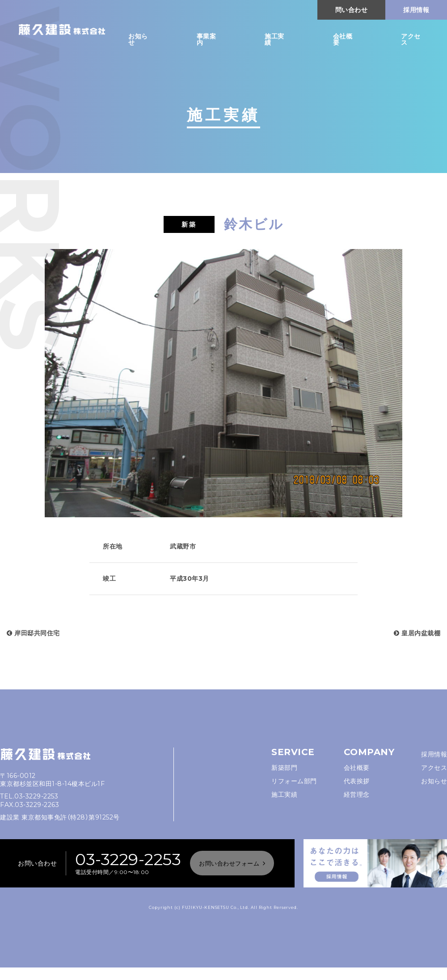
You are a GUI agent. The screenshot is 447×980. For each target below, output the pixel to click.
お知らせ (138, 39)
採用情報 (416, 10)
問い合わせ (352, 10)
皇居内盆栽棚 (417, 633)
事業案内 (207, 39)
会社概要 (343, 39)
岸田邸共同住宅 (33, 633)
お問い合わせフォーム (229, 863)
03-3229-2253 (36, 796)
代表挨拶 (357, 781)
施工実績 (274, 39)
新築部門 (284, 768)
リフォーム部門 (294, 781)
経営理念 (357, 794)
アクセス (411, 39)
